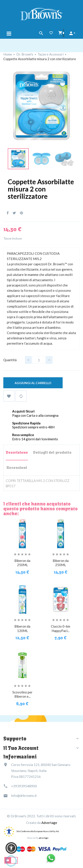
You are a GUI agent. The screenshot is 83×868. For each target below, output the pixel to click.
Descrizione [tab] (17, 452)
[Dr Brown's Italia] (41, 13)
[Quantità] (39, 360)
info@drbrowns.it (24, 796)
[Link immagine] (18, 158)
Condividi (8, 213)
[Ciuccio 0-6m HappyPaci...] (61, 599)
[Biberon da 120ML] (22, 599)
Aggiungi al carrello (33, 383)
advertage (44, 838)
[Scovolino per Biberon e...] (22, 665)
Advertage (49, 823)
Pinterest (21, 213)
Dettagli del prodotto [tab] (52, 452)
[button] (11, 848)
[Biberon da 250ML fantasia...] (22, 533)
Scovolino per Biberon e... (22, 694)
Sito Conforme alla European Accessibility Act (38, 831)
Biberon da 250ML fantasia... (22, 565)
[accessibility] (9, 831)
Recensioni (17, 468)
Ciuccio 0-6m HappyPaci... (61, 628)
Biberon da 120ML (22, 628)
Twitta (14, 213)
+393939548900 (24, 786)
